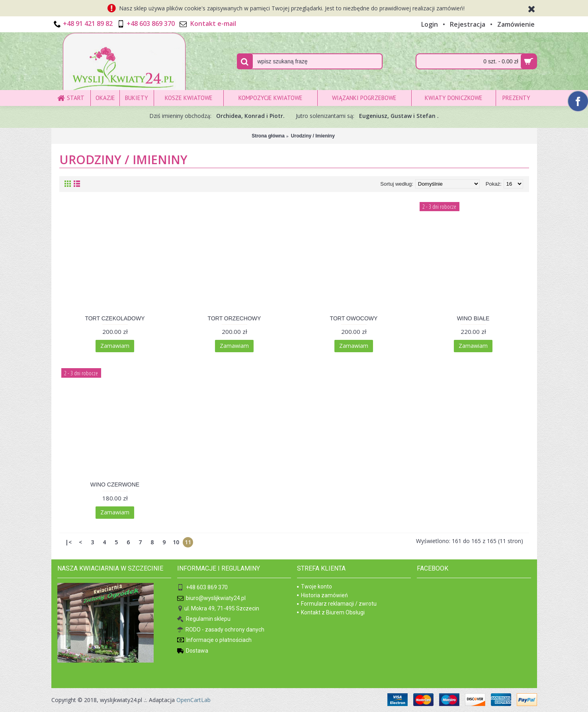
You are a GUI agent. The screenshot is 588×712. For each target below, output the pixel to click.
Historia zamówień (322, 595)
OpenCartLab (193, 700)
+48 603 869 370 (202, 588)
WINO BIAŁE (473, 318)
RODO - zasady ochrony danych (221, 630)
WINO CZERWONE (115, 484)
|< (68, 542)
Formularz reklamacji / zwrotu (337, 604)
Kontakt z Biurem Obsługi (331, 612)
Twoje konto (315, 586)
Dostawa (193, 651)
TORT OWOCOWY (354, 318)
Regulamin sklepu (204, 619)
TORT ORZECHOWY (234, 318)
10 (176, 542)
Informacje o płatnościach (214, 640)
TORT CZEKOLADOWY (115, 318)
